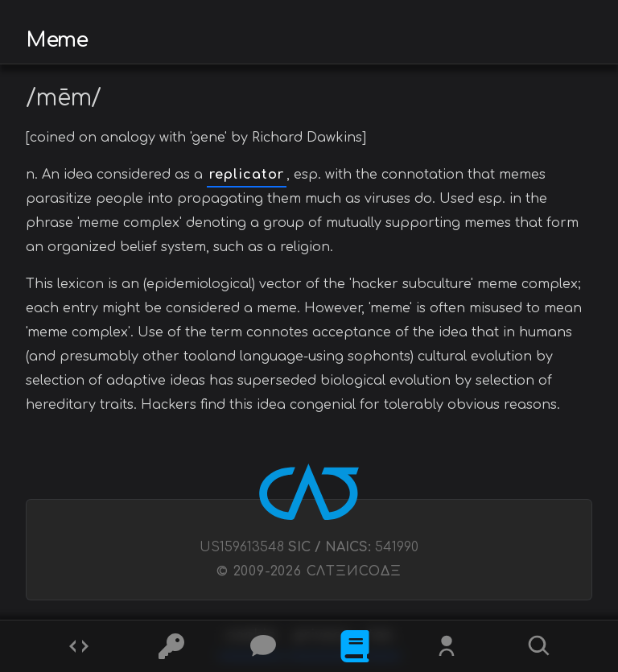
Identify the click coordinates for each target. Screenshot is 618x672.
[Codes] (79, 646)
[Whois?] (447, 646)
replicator (247, 175)
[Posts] (263, 646)
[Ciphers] (171, 646)
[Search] (539, 646)
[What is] (355, 646)
